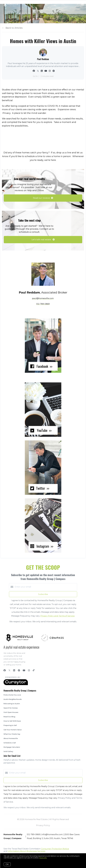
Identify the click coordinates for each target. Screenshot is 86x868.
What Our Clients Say (12, 734)
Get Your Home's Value (13, 730)
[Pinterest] (19, 670)
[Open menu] (83, 5)
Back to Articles (14, 28)
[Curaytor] (16, 685)
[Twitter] (9, 670)
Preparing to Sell (10, 725)
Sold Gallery (8, 751)
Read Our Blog (9, 717)
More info (43, 858)
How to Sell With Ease (12, 721)
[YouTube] (24, 670)
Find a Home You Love (12, 695)
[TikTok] (34, 670)
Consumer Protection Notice (55, 849)
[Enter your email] (45, 587)
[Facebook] (5, 670)
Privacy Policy (43, 825)
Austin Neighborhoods (13, 699)
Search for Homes (11, 708)
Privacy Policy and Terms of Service (57, 616)
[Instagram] (29, 670)
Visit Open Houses (11, 712)
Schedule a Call (10, 743)
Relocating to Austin (12, 704)
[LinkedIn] (14, 670)
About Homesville (11, 738)
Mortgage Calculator (12, 747)
